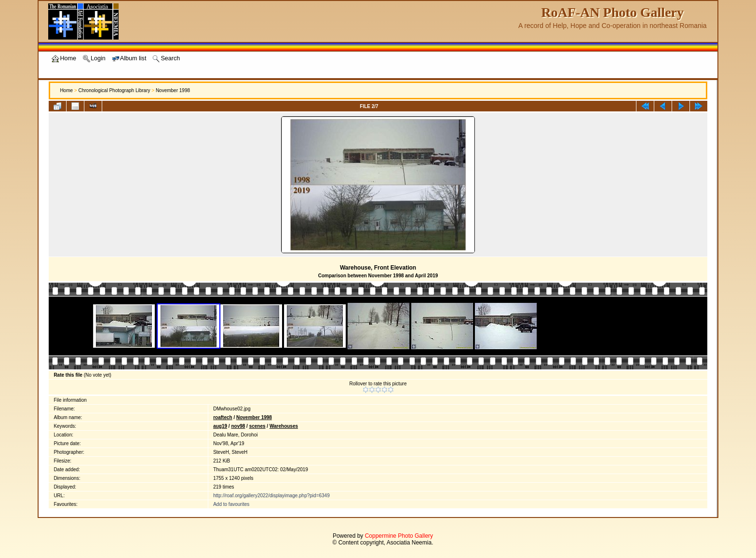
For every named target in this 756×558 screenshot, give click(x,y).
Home (66, 90)
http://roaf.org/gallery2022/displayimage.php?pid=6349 (271, 496)
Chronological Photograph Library (114, 90)
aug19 (220, 426)
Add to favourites (231, 504)
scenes (257, 426)
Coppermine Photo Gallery (399, 536)
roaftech (223, 417)
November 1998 (173, 90)
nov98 (238, 426)
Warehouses (284, 426)
